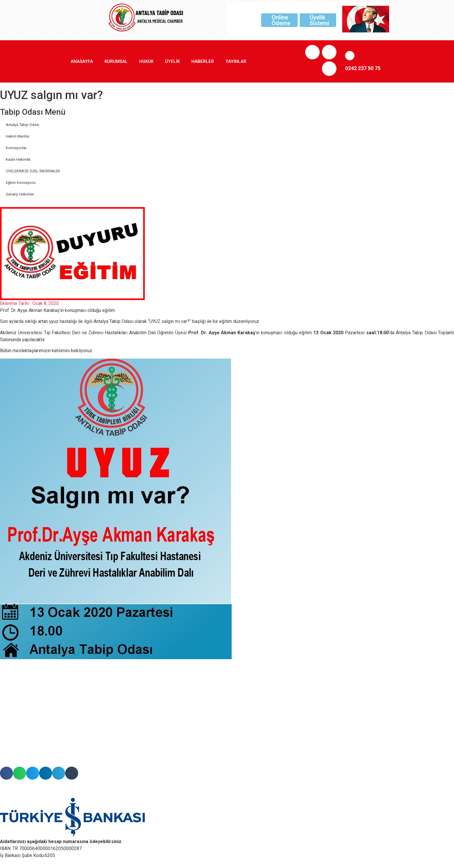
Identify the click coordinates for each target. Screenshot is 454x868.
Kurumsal (116, 61)
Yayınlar (236, 61)
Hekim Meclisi (18, 136)
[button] (7, 773)
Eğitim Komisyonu (21, 183)
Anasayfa (82, 61)
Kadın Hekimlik (18, 159)
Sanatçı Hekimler (20, 194)
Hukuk (146, 61)
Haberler (203, 61)
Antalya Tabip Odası (22, 125)
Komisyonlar (16, 148)
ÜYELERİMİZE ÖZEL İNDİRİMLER (33, 171)
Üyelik (172, 61)
